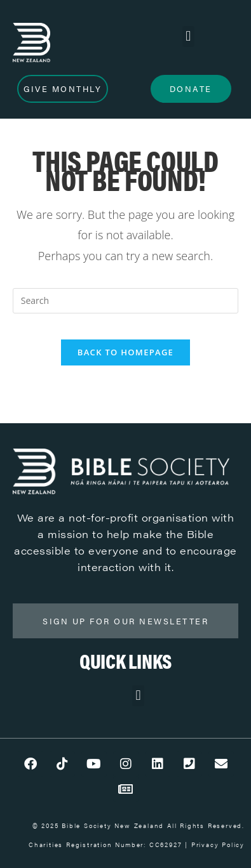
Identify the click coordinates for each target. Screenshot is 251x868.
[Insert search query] (126, 301)
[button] (188, 36)
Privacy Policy (218, 845)
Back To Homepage (125, 352)
